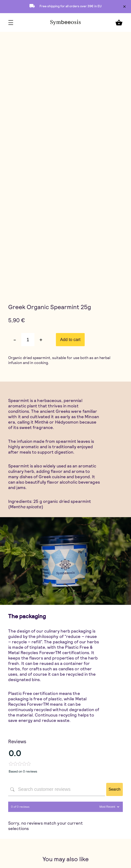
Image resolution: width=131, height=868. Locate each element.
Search (115, 789)
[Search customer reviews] (57, 789)
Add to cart (70, 340)
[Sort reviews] (109, 807)
